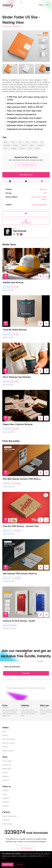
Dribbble (5, 791)
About (4, 732)
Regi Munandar (20, 231)
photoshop (7, 145)
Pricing (5, 747)
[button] (47, 5)
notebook (14, 149)
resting (35, 142)
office (20, 142)
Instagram (6, 798)
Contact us (6, 780)
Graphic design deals (9, 816)
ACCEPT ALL (8, 865)
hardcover (40, 145)
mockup (16, 145)
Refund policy (7, 769)
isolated (37, 149)
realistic (22, 149)
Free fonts (6, 820)
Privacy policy (7, 761)
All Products (7, 26)
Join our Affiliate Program (26, 165)
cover (5, 149)
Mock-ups (17, 26)
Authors (5, 735)
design (32, 145)
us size (27, 142)
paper (30, 149)
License (5, 773)
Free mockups (7, 824)
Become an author (9, 743)
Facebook (6, 802)
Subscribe (26, 673)
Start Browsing (26, 848)
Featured (16, 287)
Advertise (6, 776)
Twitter (5, 794)
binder (6, 142)
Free (12, 484)
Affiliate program (8, 751)
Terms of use (7, 765)
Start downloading (9, 739)
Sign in (41, 5)
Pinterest (5, 806)
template (24, 145)
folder (13, 142)
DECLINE (20, 865)
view (41, 142)
